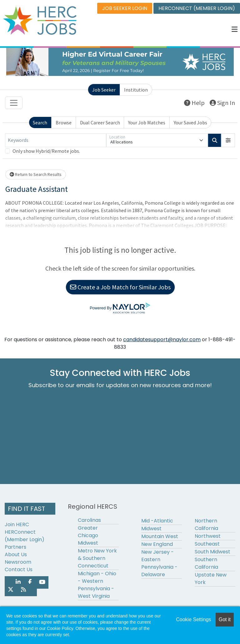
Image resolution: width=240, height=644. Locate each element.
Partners (15, 547)
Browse (64, 122)
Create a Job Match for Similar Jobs (120, 287)
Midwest (151, 529)
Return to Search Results (36, 174)
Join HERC (17, 524)
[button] (235, 29)
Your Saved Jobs (190, 122)
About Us (16, 554)
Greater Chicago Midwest (88, 535)
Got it (225, 619)
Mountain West (160, 536)
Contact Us (19, 569)
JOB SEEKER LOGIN (125, 8)
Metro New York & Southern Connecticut (97, 558)
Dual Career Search (100, 122)
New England (157, 544)
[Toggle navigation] (14, 103)
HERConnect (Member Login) (25, 536)
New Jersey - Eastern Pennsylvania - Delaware (159, 563)
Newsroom (18, 562)
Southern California (206, 563)
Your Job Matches (147, 122)
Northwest (208, 536)
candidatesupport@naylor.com (162, 339)
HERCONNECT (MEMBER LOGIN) (197, 8)
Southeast (207, 544)
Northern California (206, 524)
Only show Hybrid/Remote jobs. (46, 151)
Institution (136, 90)
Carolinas (89, 520)
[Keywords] (56, 140)
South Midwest (212, 552)
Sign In (222, 103)
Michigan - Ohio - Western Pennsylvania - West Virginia (97, 585)
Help (194, 103)
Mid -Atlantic (157, 521)
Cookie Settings (193, 619)
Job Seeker (104, 90)
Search (40, 122)
